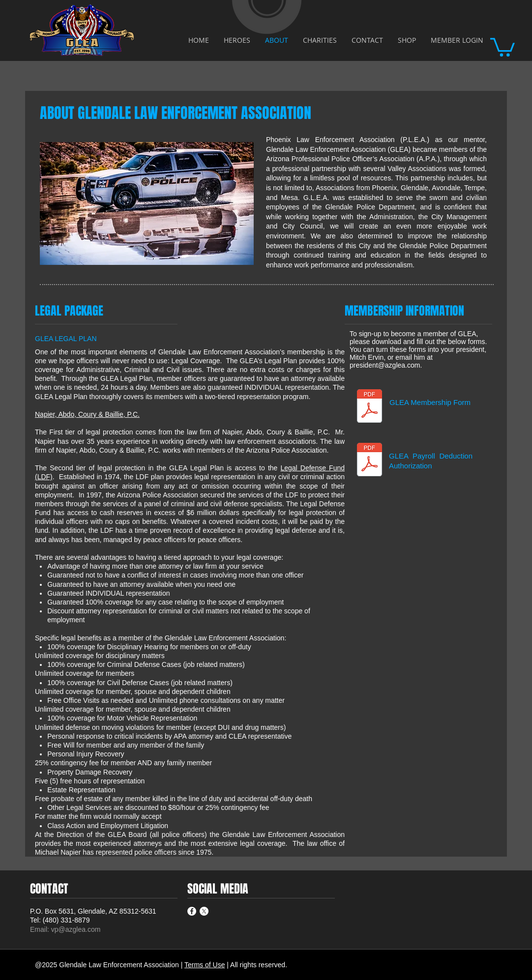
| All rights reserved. (257, 965)
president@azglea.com (385, 365)
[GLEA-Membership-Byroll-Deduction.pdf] (369, 461)
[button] (502, 46)
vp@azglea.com (76, 929)
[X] (204, 911)
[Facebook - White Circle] (192, 911)
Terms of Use (205, 965)
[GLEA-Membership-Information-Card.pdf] (369, 407)
